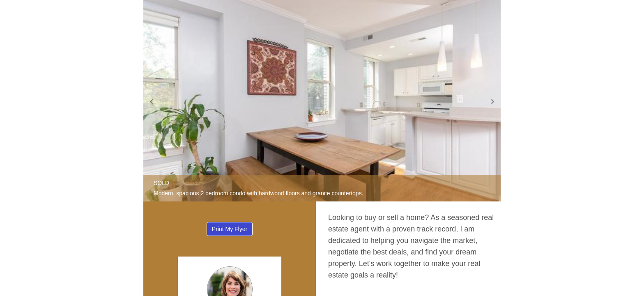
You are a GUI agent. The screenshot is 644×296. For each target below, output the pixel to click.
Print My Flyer (230, 229)
